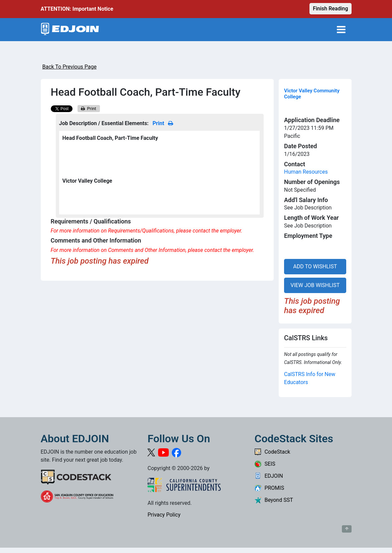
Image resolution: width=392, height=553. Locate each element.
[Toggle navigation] (341, 30)
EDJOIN (269, 476)
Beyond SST (274, 500)
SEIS (265, 464)
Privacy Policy (164, 515)
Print (89, 109)
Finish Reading (330, 9)
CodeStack (272, 452)
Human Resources (306, 172)
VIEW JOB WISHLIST (315, 285)
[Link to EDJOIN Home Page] (70, 30)
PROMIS (269, 488)
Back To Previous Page (70, 67)
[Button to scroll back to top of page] (347, 529)
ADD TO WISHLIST (315, 266)
